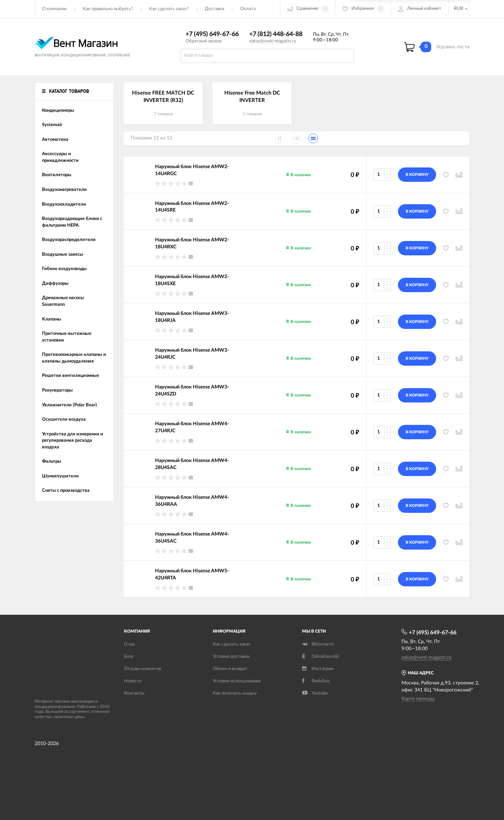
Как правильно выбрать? (108, 9)
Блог (129, 657)
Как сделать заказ (232, 644)
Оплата (248, 9)
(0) (191, 183)
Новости (133, 681)
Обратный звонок (204, 41)
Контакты (134, 693)
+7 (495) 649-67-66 (212, 34)
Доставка (214, 9)
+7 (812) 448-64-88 (276, 34)
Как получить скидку (235, 693)
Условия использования (237, 681)
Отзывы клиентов (142, 669)
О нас (129, 644)
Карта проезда (418, 699)
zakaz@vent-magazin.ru (273, 41)
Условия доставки (231, 657)
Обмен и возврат (230, 669)
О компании (54, 9)
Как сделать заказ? (169, 9)
